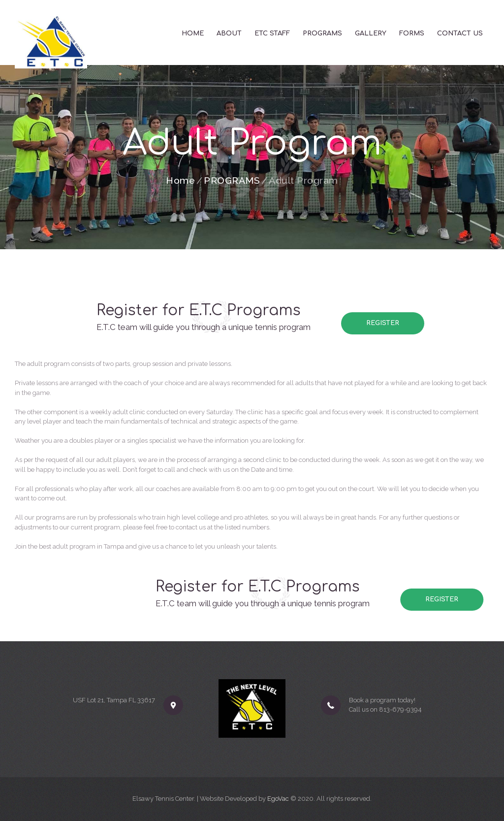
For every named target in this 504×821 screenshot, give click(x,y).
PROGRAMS (232, 181)
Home (180, 181)
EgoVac (278, 799)
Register (383, 323)
